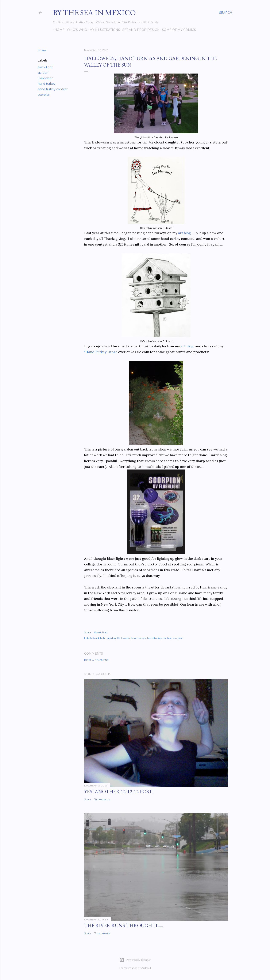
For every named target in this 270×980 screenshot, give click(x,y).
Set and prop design (140, 30)
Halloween (46, 78)
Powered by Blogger (135, 960)
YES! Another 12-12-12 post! (119, 791)
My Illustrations (103, 30)
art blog (184, 233)
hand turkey (47, 84)
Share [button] (42, 50)
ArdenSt (146, 968)
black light (45, 67)
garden (43, 73)
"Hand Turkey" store (101, 352)
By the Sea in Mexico (94, 13)
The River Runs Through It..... (124, 925)
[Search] (226, 13)
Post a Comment (96, 660)
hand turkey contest (53, 89)
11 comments (102, 933)
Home (58, 30)
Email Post (101, 632)
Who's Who (76, 30)
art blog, (187, 346)
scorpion (44, 95)
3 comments (102, 799)
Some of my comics (178, 30)
